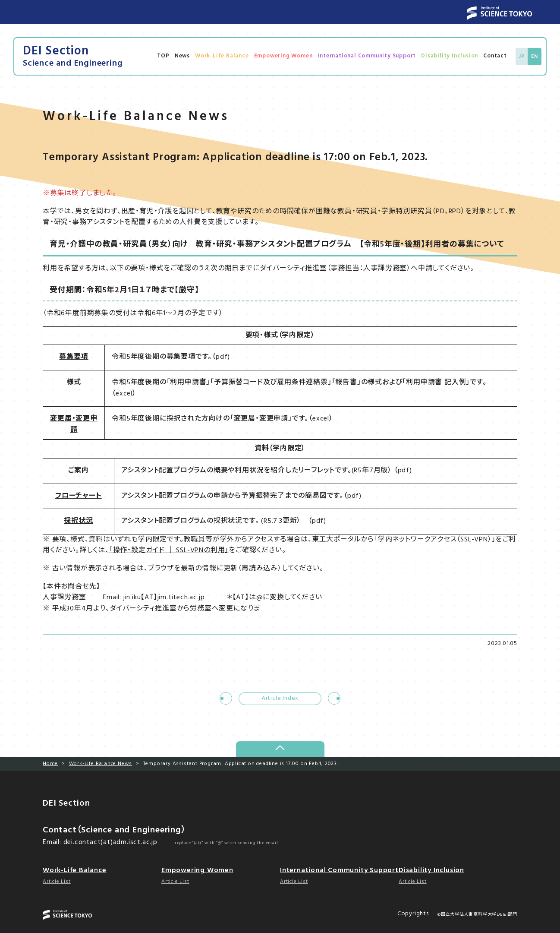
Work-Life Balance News (101, 764)
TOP (163, 56)
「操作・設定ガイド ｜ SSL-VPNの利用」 (169, 550)
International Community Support (367, 56)
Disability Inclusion (450, 56)
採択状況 (78, 521)
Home (50, 764)
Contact (495, 56)
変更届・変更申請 (74, 424)
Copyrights (413, 914)
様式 (74, 383)
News (182, 56)
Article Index (280, 698)
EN (535, 57)
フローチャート (79, 496)
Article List (57, 882)
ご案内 (79, 471)
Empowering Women (283, 56)
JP (522, 57)
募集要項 (74, 357)
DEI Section (73, 57)
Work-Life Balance (222, 56)
